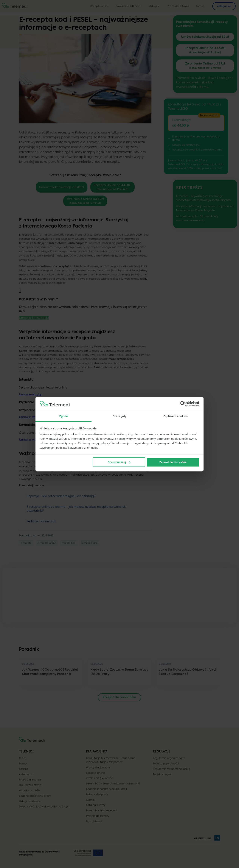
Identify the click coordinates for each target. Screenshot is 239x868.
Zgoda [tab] (63, 416)
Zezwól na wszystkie (173, 462)
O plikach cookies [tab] (175, 416)
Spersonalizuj (119, 462)
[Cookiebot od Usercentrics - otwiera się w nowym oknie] (183, 404)
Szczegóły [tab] (119, 416)
